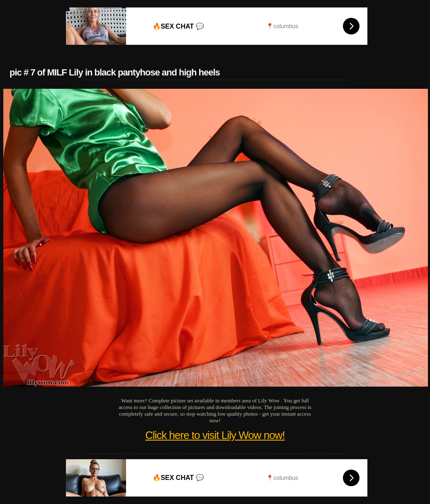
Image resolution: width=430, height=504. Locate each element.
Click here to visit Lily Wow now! (215, 435)
